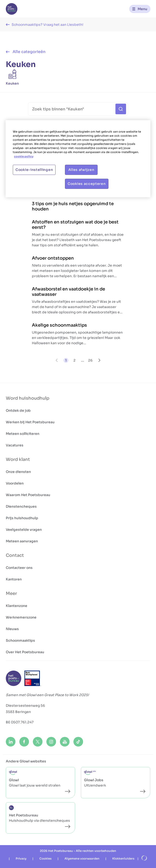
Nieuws (12, 629)
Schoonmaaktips (20, 640)
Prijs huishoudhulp (22, 518)
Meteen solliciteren (23, 434)
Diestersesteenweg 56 (25, 706)
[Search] (78, 109)
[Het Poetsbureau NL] (12, 9)
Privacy (21, 858)
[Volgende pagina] (99, 360)
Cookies (46, 858)
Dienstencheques (21, 506)
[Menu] (140, 9)
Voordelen (15, 483)
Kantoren (14, 579)
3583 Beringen (18, 712)
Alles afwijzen (81, 170)
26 (90, 360)
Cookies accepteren (87, 184)
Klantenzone (17, 606)
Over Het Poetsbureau (25, 652)
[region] (78, 159)
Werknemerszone (21, 617)
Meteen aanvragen (22, 541)
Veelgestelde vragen (24, 530)
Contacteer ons (19, 568)
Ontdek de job (18, 410)
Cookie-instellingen (34, 170)
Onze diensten (18, 472)
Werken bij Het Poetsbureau (30, 422)
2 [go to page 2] (74, 360)
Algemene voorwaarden (82, 858)
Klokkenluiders (123, 858)
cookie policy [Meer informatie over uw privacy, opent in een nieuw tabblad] (24, 156)
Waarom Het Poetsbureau (28, 495)
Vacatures (15, 445)
